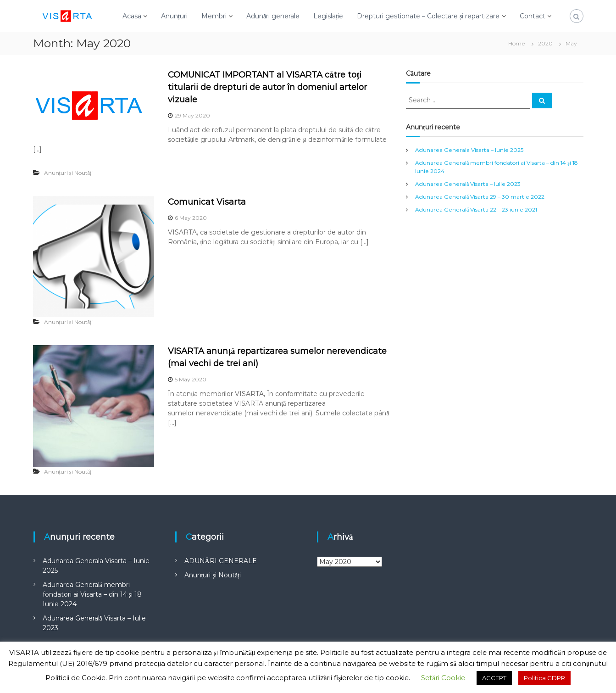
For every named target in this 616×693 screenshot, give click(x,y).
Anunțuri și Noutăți (69, 173)
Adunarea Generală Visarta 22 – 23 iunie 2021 (476, 210)
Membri (214, 16)
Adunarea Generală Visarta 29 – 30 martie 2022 (480, 197)
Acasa (132, 16)
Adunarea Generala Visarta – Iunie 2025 (469, 150)
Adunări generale (273, 16)
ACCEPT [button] (494, 678)
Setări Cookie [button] (443, 678)
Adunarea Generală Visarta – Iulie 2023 (468, 184)
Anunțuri (174, 16)
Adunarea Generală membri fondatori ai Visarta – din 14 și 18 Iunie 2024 (92, 594)
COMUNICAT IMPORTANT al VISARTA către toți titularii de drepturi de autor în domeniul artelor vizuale (267, 87)
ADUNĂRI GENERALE (221, 561)
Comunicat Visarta (207, 202)
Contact (533, 16)
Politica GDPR (544, 678)
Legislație (328, 16)
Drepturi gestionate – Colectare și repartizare (428, 16)
